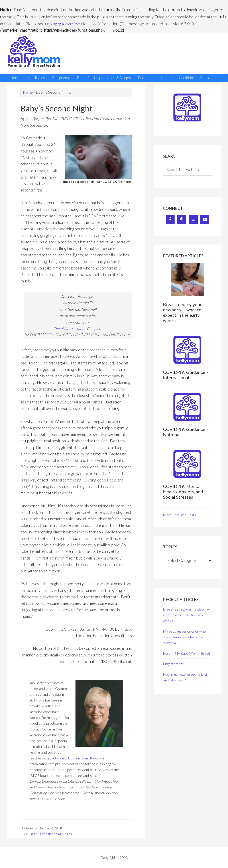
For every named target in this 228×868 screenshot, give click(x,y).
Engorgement (173, 663)
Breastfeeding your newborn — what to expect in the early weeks (182, 311)
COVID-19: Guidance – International (186, 374)
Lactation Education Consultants (74, 758)
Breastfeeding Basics (56, 834)
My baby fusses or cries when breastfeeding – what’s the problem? (185, 636)
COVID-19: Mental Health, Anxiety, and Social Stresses (183, 491)
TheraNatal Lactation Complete (78, 328)
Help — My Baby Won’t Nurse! (186, 652)
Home (28, 91)
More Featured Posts (179, 514)
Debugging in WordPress (67, 23)
